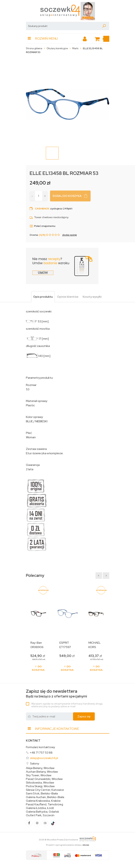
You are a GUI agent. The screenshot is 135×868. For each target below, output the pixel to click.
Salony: (35, 763)
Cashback (42, 209)
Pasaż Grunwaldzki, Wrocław (44, 779)
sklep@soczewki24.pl (44, 758)
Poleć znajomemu (42, 226)
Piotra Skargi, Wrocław (40, 786)
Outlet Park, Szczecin (40, 815)
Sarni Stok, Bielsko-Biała (42, 794)
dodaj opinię (69, 235)
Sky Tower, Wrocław (39, 775)
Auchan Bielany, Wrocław (42, 772)
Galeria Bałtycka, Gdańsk (42, 812)
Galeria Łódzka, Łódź (40, 808)
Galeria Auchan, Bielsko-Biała (45, 797)
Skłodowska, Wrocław (40, 783)
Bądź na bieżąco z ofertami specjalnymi (56, 694)
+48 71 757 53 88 (41, 753)
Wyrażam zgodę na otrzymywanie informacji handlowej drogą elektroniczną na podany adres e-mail (67, 705)
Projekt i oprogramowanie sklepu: (68, 845)
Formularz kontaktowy (40, 747)
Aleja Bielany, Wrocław (40, 768)
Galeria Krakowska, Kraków (43, 801)
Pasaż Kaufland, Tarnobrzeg (44, 804)
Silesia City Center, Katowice (45, 790)
